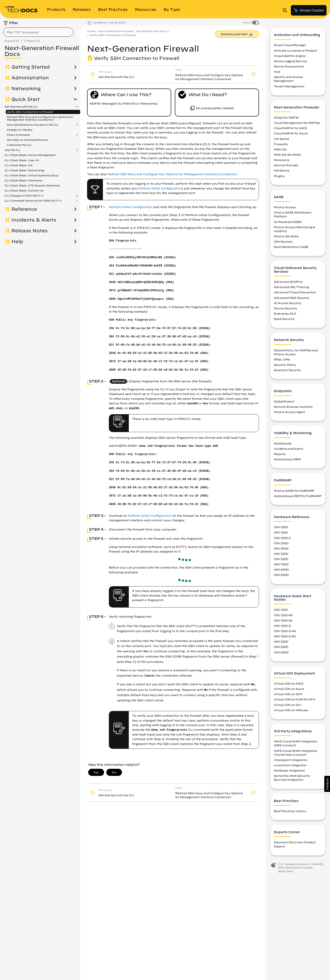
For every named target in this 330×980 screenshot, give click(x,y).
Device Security (286, 308)
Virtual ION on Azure (289, 689)
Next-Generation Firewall (116, 31)
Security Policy (285, 365)
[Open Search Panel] (286, 10)
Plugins (279, 176)
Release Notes (30, 231)
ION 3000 (281, 548)
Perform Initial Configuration (160, 188)
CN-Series (282, 139)
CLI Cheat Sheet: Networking (24, 170)
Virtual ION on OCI (288, 705)
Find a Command (18, 135)
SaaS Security (284, 319)
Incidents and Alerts (289, 449)
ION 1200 (281, 532)
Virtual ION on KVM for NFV (295, 699)
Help (17, 242)
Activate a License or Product (295, 50)
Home (91, 31)
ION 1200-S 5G (285, 636)
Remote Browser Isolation (293, 407)
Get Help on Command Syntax (27, 140)
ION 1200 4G (283, 615)
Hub (277, 72)
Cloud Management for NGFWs (297, 123)
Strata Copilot (309, 10)
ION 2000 (281, 543)
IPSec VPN (282, 359)
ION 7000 (281, 564)
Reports (280, 454)
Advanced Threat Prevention (295, 292)
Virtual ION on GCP (288, 694)
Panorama (282, 160)
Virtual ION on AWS (289, 683)
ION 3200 (281, 554)
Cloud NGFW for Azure (291, 133)
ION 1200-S (282, 538)
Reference (24, 209)
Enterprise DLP (285, 314)
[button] (327, 784)
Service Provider (286, 165)
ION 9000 (281, 569)
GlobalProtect (284, 401)
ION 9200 (281, 575)
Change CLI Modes (20, 130)
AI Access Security (288, 303)
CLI (280, 864)
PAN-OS (280, 149)
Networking (26, 89)
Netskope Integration (289, 770)
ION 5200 (281, 559)
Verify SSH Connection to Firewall (30, 112)
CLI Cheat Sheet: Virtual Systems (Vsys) (32, 175)
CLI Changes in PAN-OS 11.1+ (24, 196)
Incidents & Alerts (34, 220)
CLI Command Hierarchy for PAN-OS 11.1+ (33, 201)
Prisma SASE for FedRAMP (294, 491)
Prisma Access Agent (289, 412)
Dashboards (283, 443)
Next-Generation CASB (291, 247)
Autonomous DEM (287, 459)
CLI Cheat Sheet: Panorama (23, 180)
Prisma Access (285, 207)
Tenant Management (289, 86)
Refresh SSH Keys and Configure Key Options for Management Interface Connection (40, 118)
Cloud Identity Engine (290, 56)
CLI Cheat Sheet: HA (19, 165)
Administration (30, 78)
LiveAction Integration (290, 765)
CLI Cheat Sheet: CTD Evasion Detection (32, 185)
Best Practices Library (290, 811)
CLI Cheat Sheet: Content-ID (24, 190)
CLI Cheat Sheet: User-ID (22, 160)
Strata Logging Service (290, 61)
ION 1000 (281, 527)
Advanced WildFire (288, 282)
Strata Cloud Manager (290, 45)
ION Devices (283, 242)
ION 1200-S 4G (285, 631)
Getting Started (31, 67)
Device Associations (289, 66)
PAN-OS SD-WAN (287, 155)
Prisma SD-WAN (286, 236)
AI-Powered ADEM (288, 222)
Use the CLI (12, 150)
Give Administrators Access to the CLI (33, 125)
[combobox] (38, 32)
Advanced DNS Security (292, 298)
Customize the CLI (19, 145)
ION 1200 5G (283, 620)
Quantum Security (287, 370)
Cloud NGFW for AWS (290, 128)
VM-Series (282, 170)
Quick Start (26, 99)
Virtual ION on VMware (291, 710)
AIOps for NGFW (286, 117)
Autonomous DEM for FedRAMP (298, 496)
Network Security (297, 864)
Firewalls (281, 144)
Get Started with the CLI (21, 107)
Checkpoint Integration (291, 760)
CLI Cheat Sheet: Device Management (30, 155)
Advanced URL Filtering (291, 287)
